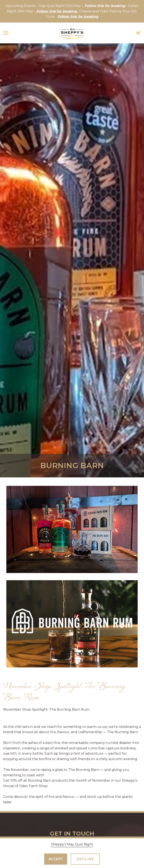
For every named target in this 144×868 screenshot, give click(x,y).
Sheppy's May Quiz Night (72, 844)
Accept (56, 859)
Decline (85, 859)
